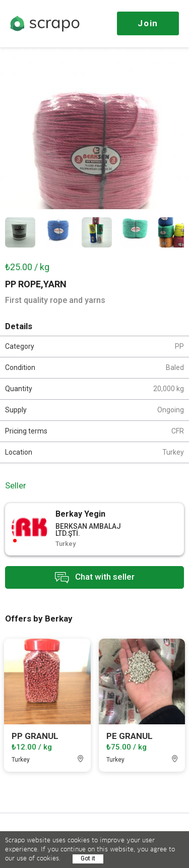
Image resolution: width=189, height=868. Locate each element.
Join (148, 23)
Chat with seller (95, 577)
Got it (88, 858)
